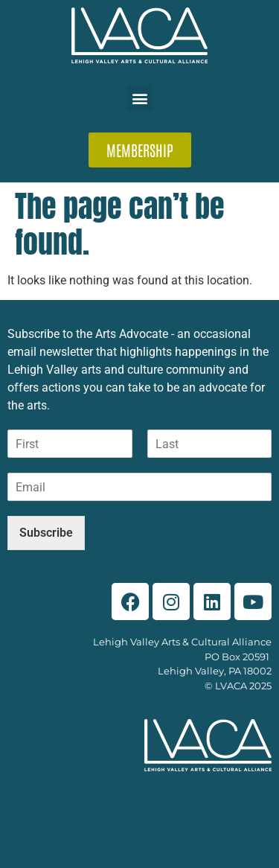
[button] (139, 98)
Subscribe (46, 533)
